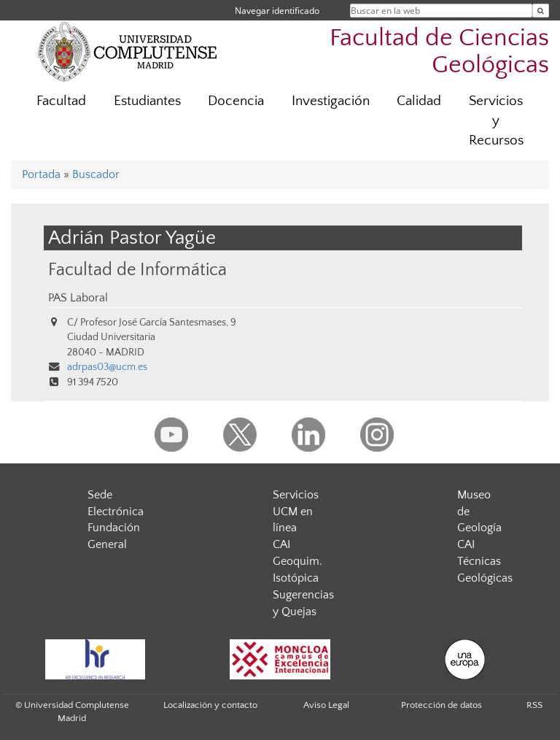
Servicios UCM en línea (296, 512)
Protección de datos (442, 705)
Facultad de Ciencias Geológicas (439, 52)
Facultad (61, 101)
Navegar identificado (277, 11)
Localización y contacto (210, 705)
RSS (534, 705)
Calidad (419, 101)
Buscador (96, 174)
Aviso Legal (326, 705)
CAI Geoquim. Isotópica (297, 561)
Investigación (331, 101)
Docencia (236, 101)
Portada (41, 174)
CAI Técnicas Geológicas (485, 561)
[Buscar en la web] (541, 11)
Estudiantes (147, 101)
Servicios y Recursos (496, 121)
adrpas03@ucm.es (107, 367)
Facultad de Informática (137, 270)
